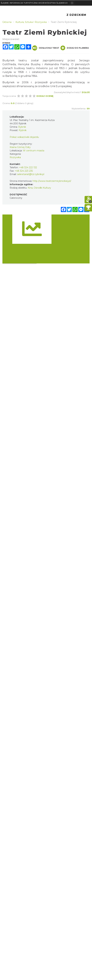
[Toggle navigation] (72, 3)
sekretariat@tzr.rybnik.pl (31, 174)
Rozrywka (15, 157)
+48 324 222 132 (28, 167)
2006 (25, 82)
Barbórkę (11, 76)
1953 (62, 68)
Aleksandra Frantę (57, 64)
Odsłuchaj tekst (46, 48)
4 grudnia (25, 76)
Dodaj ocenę (45, 96)
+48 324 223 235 (24, 171)
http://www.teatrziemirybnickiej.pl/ (52, 181)
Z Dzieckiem (76, 15)
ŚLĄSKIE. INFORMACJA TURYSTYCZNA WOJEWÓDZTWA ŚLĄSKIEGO (34, 3)
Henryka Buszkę (29, 64)
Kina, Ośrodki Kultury (39, 188)
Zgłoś (86, 92)
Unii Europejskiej (61, 86)
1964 (34, 76)
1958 (21, 72)
